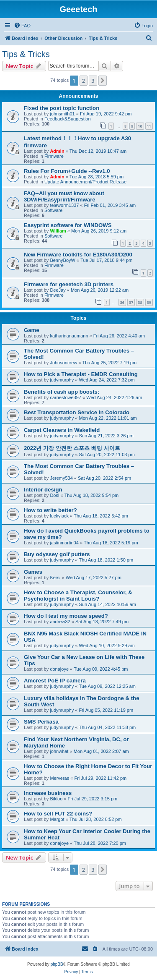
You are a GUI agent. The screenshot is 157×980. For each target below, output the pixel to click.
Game (32, 330)
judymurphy (62, 380)
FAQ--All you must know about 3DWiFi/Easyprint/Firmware (64, 196)
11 (149, 126)
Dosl (54, 495)
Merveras (59, 778)
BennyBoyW (63, 260)
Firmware (54, 156)
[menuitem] (22, 26)
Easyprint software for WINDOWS (68, 225)
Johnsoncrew (63, 363)
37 (131, 302)
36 (122, 302)
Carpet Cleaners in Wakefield (62, 430)
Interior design (43, 490)
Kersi (55, 578)
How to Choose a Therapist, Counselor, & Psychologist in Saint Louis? (78, 596)
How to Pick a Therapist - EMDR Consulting (81, 374)
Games (33, 572)
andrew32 (60, 622)
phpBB (57, 964)
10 (140, 126)
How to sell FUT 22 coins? (58, 814)
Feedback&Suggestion (68, 119)
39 (149, 302)
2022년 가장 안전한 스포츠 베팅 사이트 (72, 448)
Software (53, 210)
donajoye (59, 669)
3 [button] (93, 81)
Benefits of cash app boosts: (62, 392)
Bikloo (56, 799)
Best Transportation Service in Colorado (77, 412)
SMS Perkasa (41, 722)
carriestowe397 (66, 397)
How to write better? (50, 510)
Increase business (48, 793)
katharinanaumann (69, 336)
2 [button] (84, 81)
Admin (57, 151)
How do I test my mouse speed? (66, 616)
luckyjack (59, 516)
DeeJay (58, 290)
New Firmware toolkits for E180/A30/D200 (78, 255)
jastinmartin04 (64, 543)
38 (140, 302)
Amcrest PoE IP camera (55, 681)
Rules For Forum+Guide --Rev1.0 (67, 171)
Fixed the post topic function (62, 108)
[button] (103, 81)
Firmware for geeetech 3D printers (69, 284)
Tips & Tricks (26, 54)
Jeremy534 (61, 478)
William (58, 231)
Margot (57, 819)
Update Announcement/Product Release (85, 182)
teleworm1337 (64, 205)
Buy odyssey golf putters (57, 554)
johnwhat (59, 751)
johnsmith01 (62, 114)
